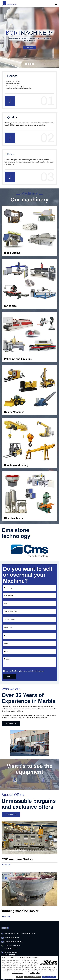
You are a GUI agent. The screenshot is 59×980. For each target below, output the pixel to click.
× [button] (56, 959)
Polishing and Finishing (18, 359)
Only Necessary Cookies (33, 977)
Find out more (11, 723)
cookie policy (35, 973)
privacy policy (17, 973)
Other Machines (13, 518)
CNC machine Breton (17, 859)
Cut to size (10, 306)
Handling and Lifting (16, 465)
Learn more (29, 46)
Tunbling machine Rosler (20, 911)
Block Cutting (12, 253)
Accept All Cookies (49, 977)
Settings (20, 977)
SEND (9, 677)
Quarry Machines (14, 412)
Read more (6, 865)
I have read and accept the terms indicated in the (25, 671)
